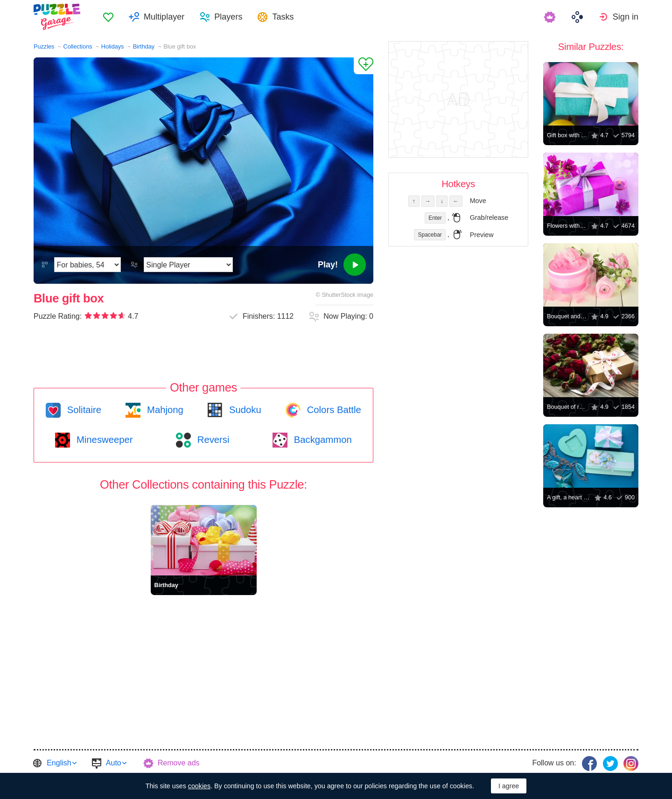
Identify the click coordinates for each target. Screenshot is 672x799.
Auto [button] (114, 763)
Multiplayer (164, 17)
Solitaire (83, 410)
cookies (199, 786)
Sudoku (244, 410)
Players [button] (228, 17)
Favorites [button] (108, 17)
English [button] (59, 763)
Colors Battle (333, 410)
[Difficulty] (87, 265)
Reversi (212, 440)
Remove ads (179, 763)
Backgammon (322, 440)
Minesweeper (103, 440)
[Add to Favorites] (364, 66)
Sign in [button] (626, 17)
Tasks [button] (283, 17)
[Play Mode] (188, 265)
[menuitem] (108, 17)
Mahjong (164, 410)
